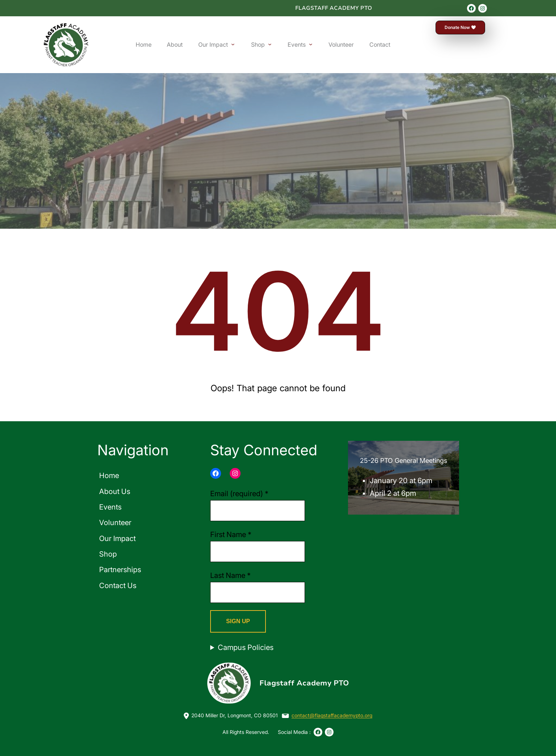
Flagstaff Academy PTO (334, 8)
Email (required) (239, 494)
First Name (231, 535)
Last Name (230, 575)
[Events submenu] (311, 44)
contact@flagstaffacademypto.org (332, 715)
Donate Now (460, 27)
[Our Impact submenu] (233, 44)
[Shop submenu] (270, 44)
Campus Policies (246, 647)
